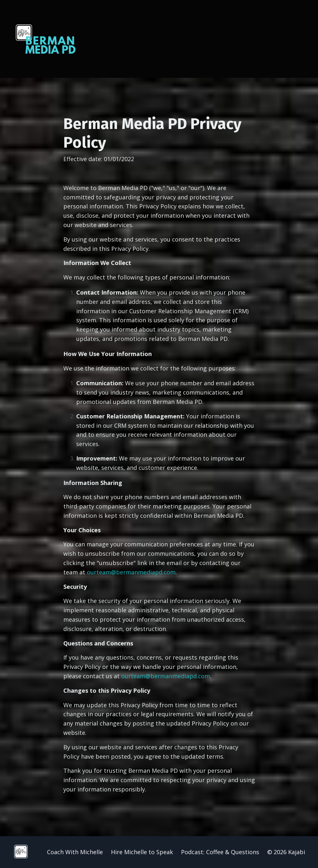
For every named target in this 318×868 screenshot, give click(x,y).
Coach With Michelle (75, 852)
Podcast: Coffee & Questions (220, 852)
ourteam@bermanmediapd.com (131, 572)
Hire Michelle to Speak (142, 852)
